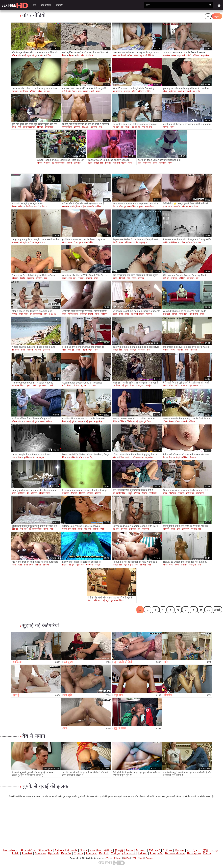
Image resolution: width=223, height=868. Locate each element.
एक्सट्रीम (148, 386)
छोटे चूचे (88, 529)
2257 (134, 858)
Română (27, 853)
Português (156, 853)
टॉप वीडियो (46, 5)
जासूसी (96, 529)
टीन (75, 242)
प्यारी (102, 529)
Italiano (143, 853)
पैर (164, 457)
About (141, 858)
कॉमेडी (174, 314)
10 (209, 610)
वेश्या (127, 127)
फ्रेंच (199, 91)
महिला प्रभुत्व (88, 350)
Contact (149, 858)
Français (91, 853)
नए (208, 16)
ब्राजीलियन (190, 493)
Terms (109, 858)
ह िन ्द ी (129, 853)
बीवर (115, 207)
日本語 (119, 851)
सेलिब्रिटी (166, 314)
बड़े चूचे (35, 55)
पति (120, 207)
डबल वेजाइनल (29, 127)
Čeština (168, 851)
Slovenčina (45, 851)
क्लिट (115, 278)
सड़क (42, 421)
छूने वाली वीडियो (36, 314)
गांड (83, 55)
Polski (16, 853)
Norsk (84, 851)
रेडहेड (64, 278)
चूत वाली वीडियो (146, 55)
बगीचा (170, 457)
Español (66, 853)
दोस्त (200, 242)
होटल (90, 163)
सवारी (51, 386)
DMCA (126, 858)
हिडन (84, 207)
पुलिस (39, 163)
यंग (78, 55)
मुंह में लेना (194, 314)
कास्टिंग (39, 278)
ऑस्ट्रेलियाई (76, 207)
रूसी (92, 91)
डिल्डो (64, 55)
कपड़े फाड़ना (118, 91)
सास (187, 350)
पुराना (98, 91)
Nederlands (11, 851)
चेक (45, 278)
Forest (27, 421)
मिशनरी (47, 163)
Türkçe (115, 853)
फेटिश (149, 91)
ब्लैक (42, 55)
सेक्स (174, 55)
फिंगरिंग (29, 207)
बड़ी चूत (27, 55)
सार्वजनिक (147, 163)
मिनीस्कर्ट (153, 493)
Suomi (129, 851)
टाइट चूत (72, 278)
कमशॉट (37, 207)
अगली (217, 610)
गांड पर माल (147, 127)
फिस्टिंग (38, 565)
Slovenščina (28, 851)
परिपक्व (141, 278)
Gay (92, 457)
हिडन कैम (186, 529)
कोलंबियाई (73, 457)
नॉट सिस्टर (24, 91)
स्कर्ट (173, 529)
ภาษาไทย (96, 851)
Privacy (118, 858)
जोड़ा (64, 242)
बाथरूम (15, 242)
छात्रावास (184, 386)
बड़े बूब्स (47, 91)
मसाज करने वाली (120, 55)
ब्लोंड (127, 314)
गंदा (20, 127)
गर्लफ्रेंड (136, 242)
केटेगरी (59, 5)
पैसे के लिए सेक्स (69, 91)
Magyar (180, 851)
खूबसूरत (144, 242)
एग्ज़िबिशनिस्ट (44, 493)
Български (194, 853)
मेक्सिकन (174, 242)
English (104, 853)
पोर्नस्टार (141, 91)
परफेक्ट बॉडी (196, 529)
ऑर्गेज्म (34, 493)
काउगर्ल (184, 421)
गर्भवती (181, 493)
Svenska (40, 853)
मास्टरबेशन (149, 207)
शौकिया (48, 55)
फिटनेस (82, 493)
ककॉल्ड (86, 91)
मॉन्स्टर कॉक (17, 55)
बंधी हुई (71, 350)
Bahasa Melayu (175, 853)
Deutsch (141, 851)
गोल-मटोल (192, 242)
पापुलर (217, 16)
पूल (139, 163)
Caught (86, 127)
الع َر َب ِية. (193, 851)
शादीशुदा (15, 529)
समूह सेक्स (205, 55)
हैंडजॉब (94, 127)
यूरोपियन (173, 91)
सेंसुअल (71, 55)
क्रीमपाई (40, 127)
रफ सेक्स (167, 55)
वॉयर (40, 91)
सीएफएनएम (138, 457)
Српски (79, 853)
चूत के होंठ (129, 565)
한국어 (108, 851)
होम (34, 5)
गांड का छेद (136, 127)
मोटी (29, 242)
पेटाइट (44, 207)
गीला (134, 278)
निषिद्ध (166, 127)
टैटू (122, 127)
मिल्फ (173, 350)
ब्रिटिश (115, 421)
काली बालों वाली (184, 91)
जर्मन (170, 163)
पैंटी (64, 386)
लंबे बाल (116, 127)
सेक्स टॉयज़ (29, 565)
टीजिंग (122, 421)
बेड (28, 493)
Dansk (207, 853)
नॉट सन (180, 350)
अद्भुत (130, 493)
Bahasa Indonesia (66, 851)
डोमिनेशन (130, 421)
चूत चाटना (43, 386)
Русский (53, 853)
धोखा (196, 207)
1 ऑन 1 (90, 55)
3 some (53, 314)
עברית (214, 851)
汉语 (205, 851)
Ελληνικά (155, 851)
